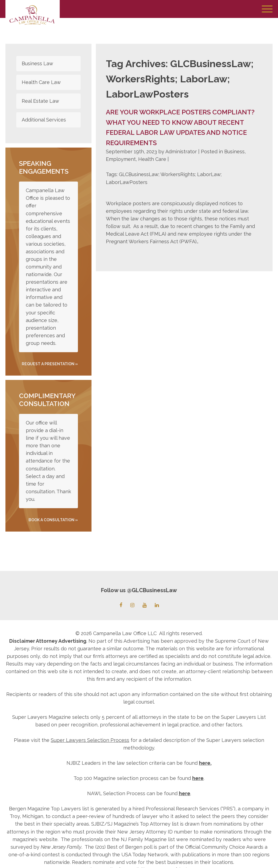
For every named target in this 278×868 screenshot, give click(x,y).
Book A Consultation (51, 520)
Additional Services (44, 120)
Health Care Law (41, 82)
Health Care (152, 159)
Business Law (37, 63)
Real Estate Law (40, 101)
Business (234, 152)
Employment (121, 159)
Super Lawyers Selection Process (90, 740)
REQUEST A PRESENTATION (48, 364)
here (205, 763)
